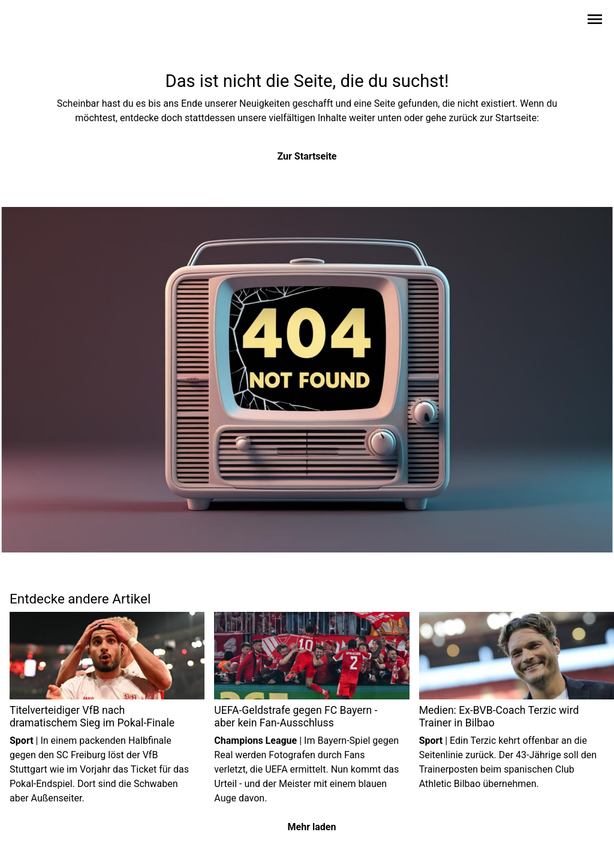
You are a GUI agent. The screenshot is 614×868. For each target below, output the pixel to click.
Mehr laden (312, 827)
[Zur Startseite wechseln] (38, 22)
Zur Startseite (307, 156)
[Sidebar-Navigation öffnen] (595, 21)
